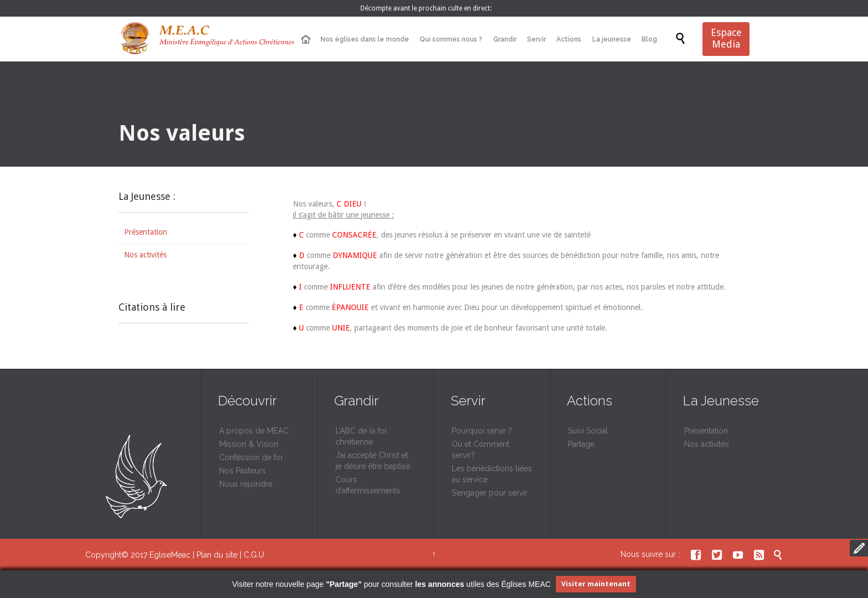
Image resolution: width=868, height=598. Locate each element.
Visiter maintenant (596, 584)
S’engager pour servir (490, 493)
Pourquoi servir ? (482, 431)
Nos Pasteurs (242, 471)
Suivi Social (588, 431)
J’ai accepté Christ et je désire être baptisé (373, 461)
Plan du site (217, 555)
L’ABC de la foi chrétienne (361, 436)
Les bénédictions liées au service (492, 474)
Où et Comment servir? (480, 450)
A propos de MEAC (254, 431)
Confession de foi (251, 457)
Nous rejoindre (246, 484)
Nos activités (145, 255)
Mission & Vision (249, 444)
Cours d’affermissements (368, 485)
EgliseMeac (170, 555)
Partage (581, 444)
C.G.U (254, 555)
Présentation (146, 232)
